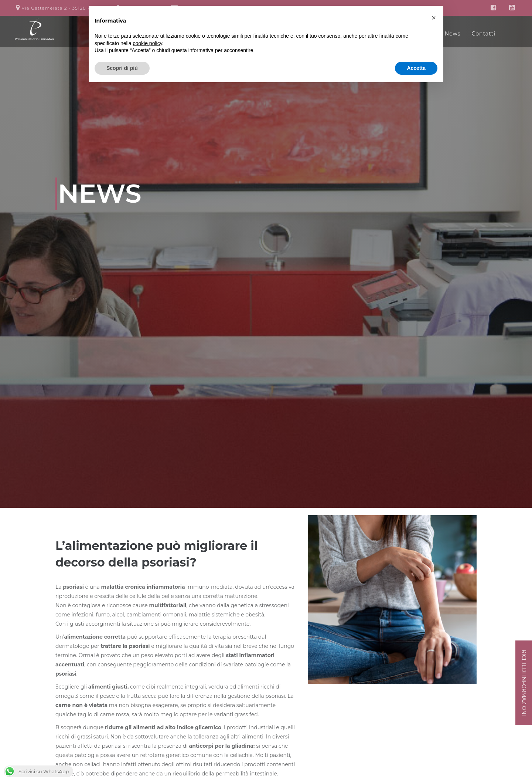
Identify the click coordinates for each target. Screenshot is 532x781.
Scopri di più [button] (122, 68)
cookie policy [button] (148, 43)
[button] (434, 18)
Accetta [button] (416, 68)
